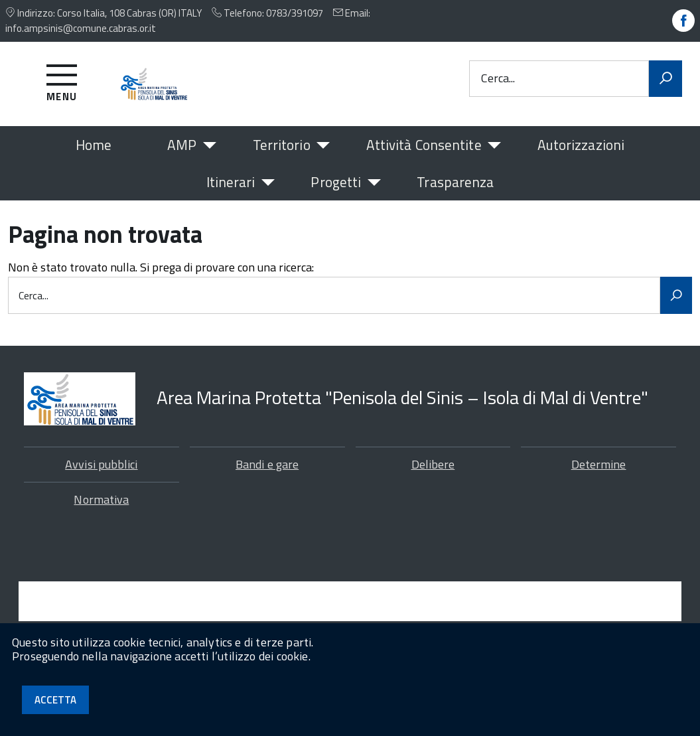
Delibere (433, 479)
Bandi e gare (267, 479)
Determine (599, 479)
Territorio (282, 145)
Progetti (336, 182)
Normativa (101, 514)
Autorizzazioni (581, 145)
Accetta (55, 700)
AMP (182, 145)
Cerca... (498, 79)
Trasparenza (455, 182)
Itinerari (231, 182)
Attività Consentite (424, 145)
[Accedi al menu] (62, 81)
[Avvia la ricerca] (665, 79)
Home (94, 145)
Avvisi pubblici (101, 479)
